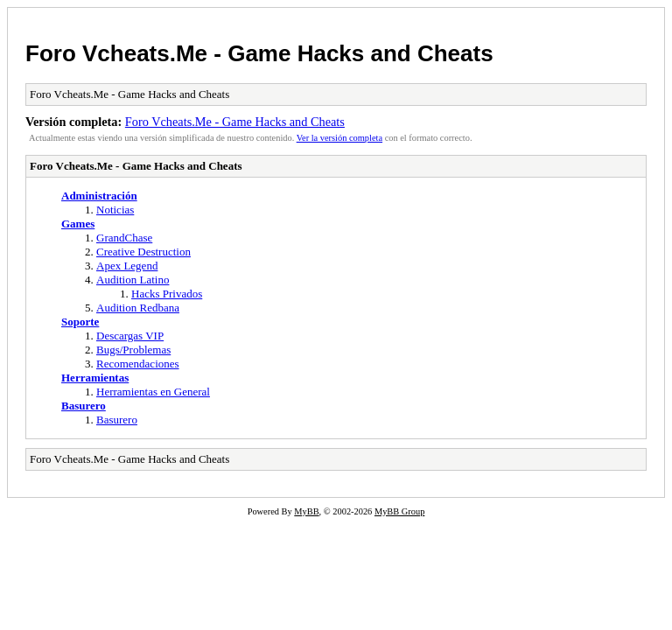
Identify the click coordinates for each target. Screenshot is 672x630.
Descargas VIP (130, 336)
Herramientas (95, 378)
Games (78, 224)
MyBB (306, 511)
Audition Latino (133, 280)
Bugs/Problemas (133, 350)
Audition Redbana (138, 308)
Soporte (80, 322)
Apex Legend (127, 266)
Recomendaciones (138, 364)
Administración (99, 196)
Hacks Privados (167, 294)
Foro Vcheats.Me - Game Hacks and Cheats (259, 53)
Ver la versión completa (339, 138)
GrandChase (124, 238)
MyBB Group (399, 511)
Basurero (84, 406)
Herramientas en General (153, 392)
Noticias (115, 210)
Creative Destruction (143, 252)
